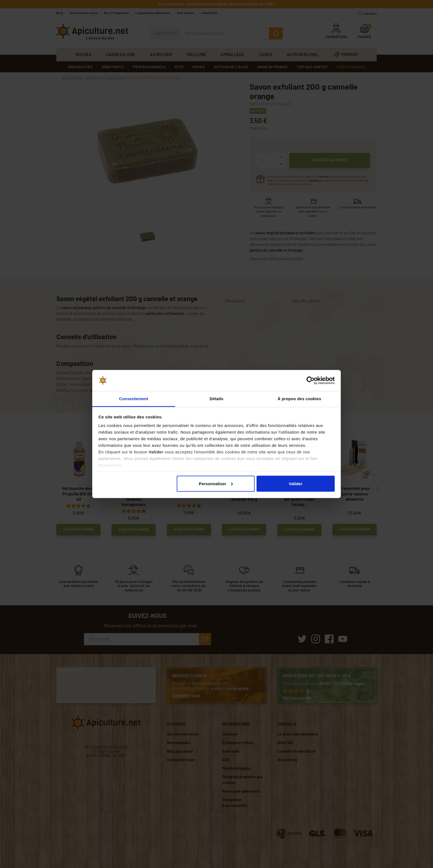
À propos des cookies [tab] (299, 399)
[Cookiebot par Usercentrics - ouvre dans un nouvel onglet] (311, 381)
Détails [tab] (216, 399)
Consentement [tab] (134, 399)
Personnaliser (216, 483)
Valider (296, 483)
